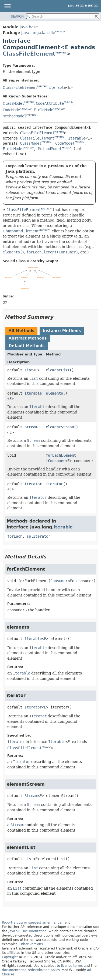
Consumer (57, 461)
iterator (54, 484)
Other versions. (32, 944)
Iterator (33, 484)
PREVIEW (60, 32)
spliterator (39, 536)
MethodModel (15, 116)
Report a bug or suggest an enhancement (36, 923)
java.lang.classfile (38, 33)
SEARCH (17, 16)
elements (54, 393)
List (29, 370)
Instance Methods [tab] (62, 331)
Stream (31, 427)
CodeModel (12, 110)
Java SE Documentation (27, 931)
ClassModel (13, 103)
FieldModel (44, 110)
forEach (15, 536)
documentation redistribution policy (31, 970)
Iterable (57, 87)
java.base (29, 27)
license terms (72, 966)
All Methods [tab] (21, 331)
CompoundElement (21, 231)
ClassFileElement (29, 54)
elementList (58, 370)
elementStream (60, 427)
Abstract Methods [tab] (28, 338)
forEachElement (61, 455)
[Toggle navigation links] (7, 6)
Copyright (10, 957)
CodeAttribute (50, 103)
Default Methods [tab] (27, 346)
